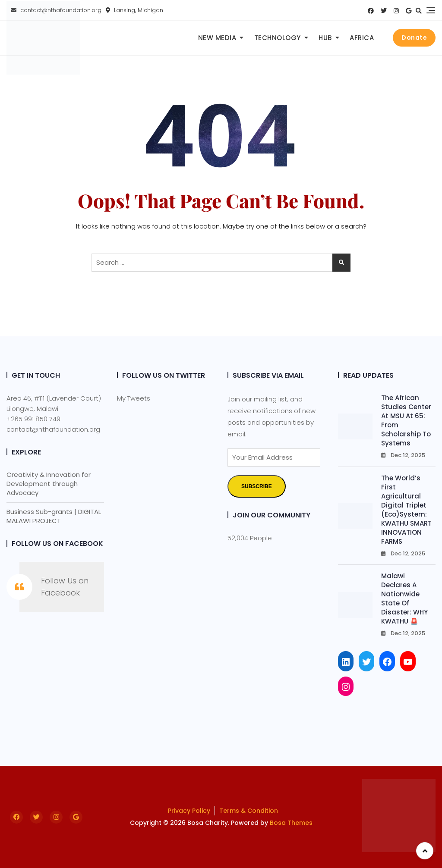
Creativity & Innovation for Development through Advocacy (49, 484)
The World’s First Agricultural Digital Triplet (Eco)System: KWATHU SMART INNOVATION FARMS (406, 510)
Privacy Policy (189, 811)
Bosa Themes (291, 823)
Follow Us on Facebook (57, 544)
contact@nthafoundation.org (53, 429)
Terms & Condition (249, 811)
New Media (217, 38)
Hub (325, 38)
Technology (278, 38)
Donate (414, 38)
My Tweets (134, 398)
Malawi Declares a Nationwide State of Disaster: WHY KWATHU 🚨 (404, 599)
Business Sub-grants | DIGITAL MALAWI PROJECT (54, 516)
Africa (362, 38)
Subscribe (257, 486)
